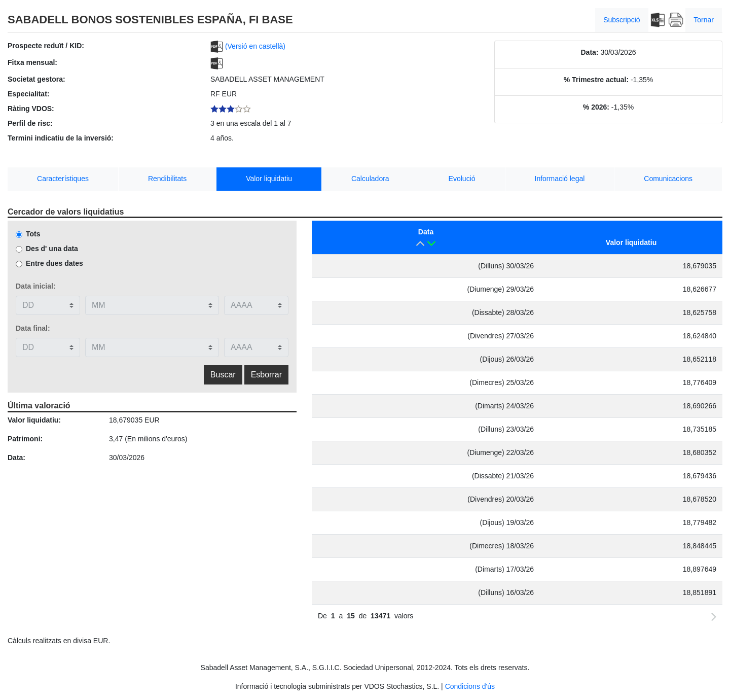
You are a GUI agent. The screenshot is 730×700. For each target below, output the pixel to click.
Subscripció (622, 20)
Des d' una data (52, 249)
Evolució (462, 179)
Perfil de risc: (30, 123)
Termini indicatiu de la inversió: (61, 138)
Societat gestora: (36, 79)
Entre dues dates (54, 263)
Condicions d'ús (470, 686)
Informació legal (560, 179)
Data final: (33, 328)
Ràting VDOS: (31, 109)
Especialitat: (28, 94)
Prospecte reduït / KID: (46, 46)
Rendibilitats (167, 179)
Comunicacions (668, 179)
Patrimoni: (25, 439)
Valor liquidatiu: (34, 420)
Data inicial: (36, 286)
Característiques (63, 179)
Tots (33, 234)
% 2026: (596, 107)
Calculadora (370, 179)
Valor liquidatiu (269, 179)
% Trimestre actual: (596, 80)
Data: (590, 52)
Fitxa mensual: (32, 62)
